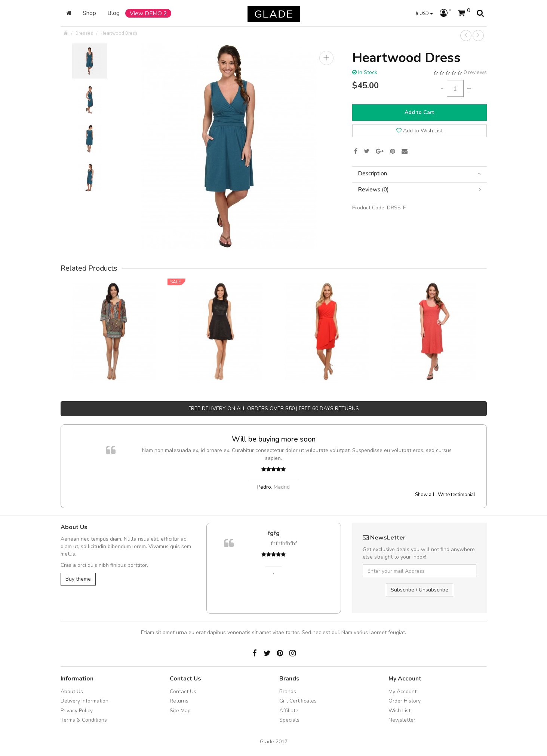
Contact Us (183, 692)
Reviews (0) (420, 190)
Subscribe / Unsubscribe (420, 590)
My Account (402, 692)
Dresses (84, 33)
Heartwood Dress (119, 33)
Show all (425, 495)
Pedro (264, 487)
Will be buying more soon (274, 439)
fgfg (274, 533)
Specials (289, 720)
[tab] (420, 174)
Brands (288, 692)
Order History (405, 701)
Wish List (400, 711)
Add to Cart (419, 112)
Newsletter (402, 720)
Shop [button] (89, 13)
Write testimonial (457, 495)
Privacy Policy (77, 711)
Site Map (180, 711)
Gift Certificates (298, 701)
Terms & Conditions (84, 720)
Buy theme (78, 579)
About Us (72, 692)
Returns (179, 701)
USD (424, 13)
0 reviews (475, 72)
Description (420, 174)
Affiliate (289, 711)
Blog (113, 13)
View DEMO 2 (148, 13)
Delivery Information (84, 701)
